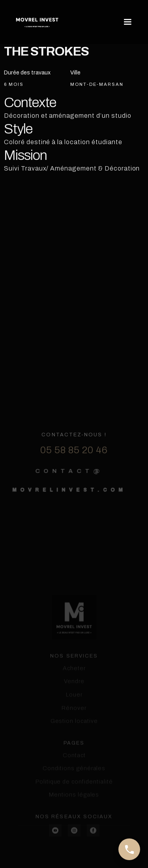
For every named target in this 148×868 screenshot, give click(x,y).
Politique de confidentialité (74, 803)
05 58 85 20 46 (74, 463)
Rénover (74, 730)
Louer (74, 717)
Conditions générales (74, 790)
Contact (74, 777)
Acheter (74, 690)
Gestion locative (74, 743)
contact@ (65, 484)
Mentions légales (74, 817)
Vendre (74, 703)
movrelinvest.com (65, 503)
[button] (126, 22)
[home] (37, 22)
